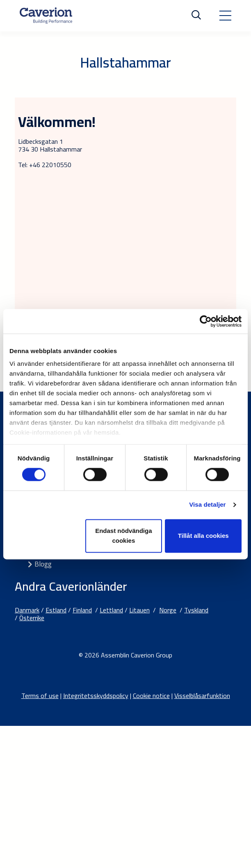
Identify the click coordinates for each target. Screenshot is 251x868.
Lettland (111, 610)
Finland (82, 610)
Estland (56, 610)
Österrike (32, 618)
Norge (168, 610)
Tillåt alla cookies (203, 536)
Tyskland (196, 610)
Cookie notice (151, 696)
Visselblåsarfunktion (202, 696)
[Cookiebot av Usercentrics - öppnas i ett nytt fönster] (206, 321)
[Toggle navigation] (225, 16)
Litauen (139, 610)
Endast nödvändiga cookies (123, 536)
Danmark (27, 610)
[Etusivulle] (46, 16)
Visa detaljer (207, 505)
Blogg (43, 564)
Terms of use (40, 696)
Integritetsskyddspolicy (96, 696)
